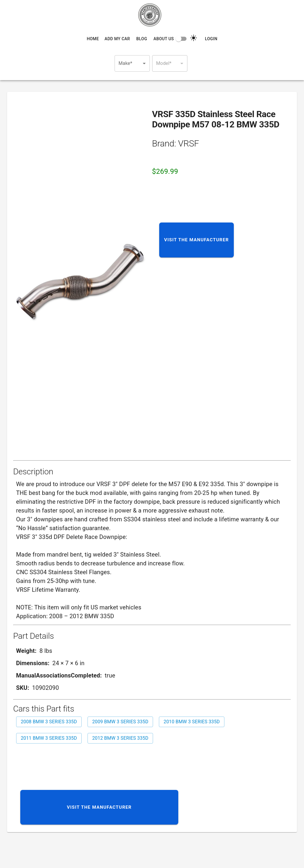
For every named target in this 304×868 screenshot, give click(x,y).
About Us (163, 39)
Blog (142, 39)
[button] (132, 63)
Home (93, 39)
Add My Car (117, 39)
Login (211, 39)
